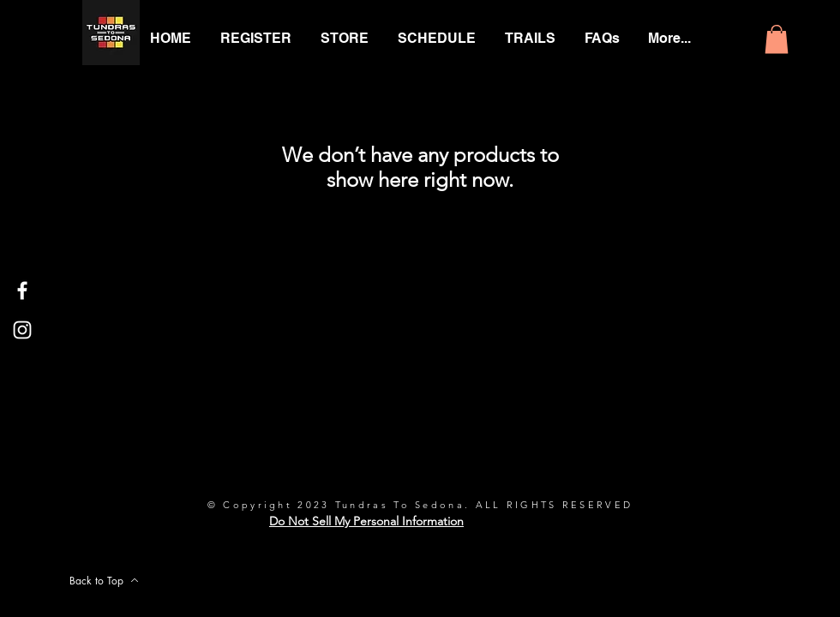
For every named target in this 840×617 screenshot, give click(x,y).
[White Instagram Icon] (22, 330)
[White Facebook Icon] (22, 291)
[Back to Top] (104, 580)
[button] (777, 39)
